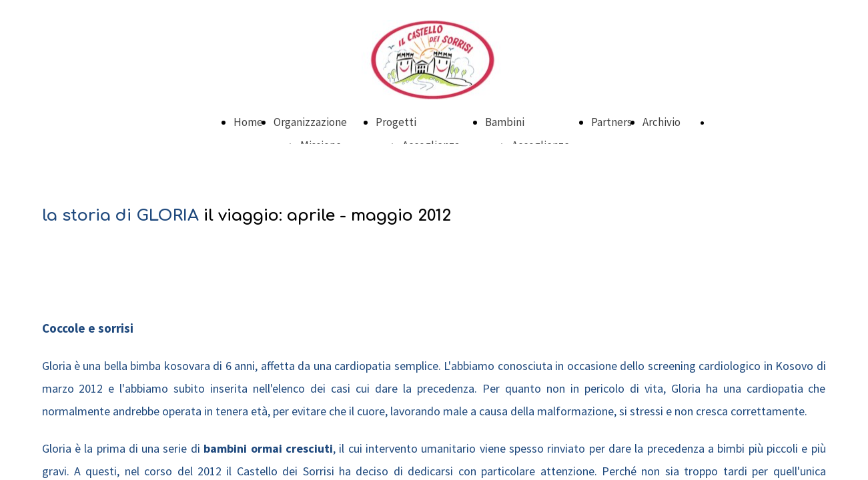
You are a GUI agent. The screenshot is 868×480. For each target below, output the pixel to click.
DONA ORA (732, 123)
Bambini (505, 122)
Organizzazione (310, 122)
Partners (611, 122)
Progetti (396, 122)
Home (248, 122)
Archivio (662, 122)
